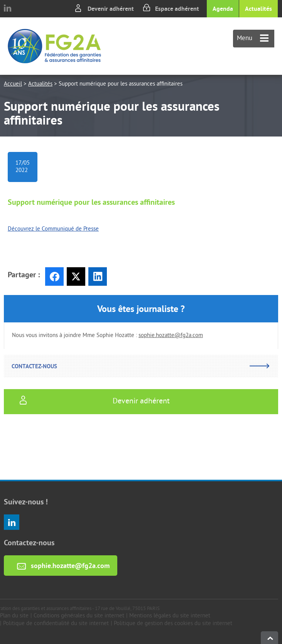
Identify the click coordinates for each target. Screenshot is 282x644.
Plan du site (14, 616)
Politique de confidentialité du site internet (56, 624)
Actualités (258, 9)
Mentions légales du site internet (170, 616)
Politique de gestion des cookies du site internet (173, 624)
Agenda (223, 9)
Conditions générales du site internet (79, 616)
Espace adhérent (177, 9)
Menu (253, 39)
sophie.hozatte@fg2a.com (171, 336)
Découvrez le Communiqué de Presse (53, 229)
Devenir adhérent (111, 9)
